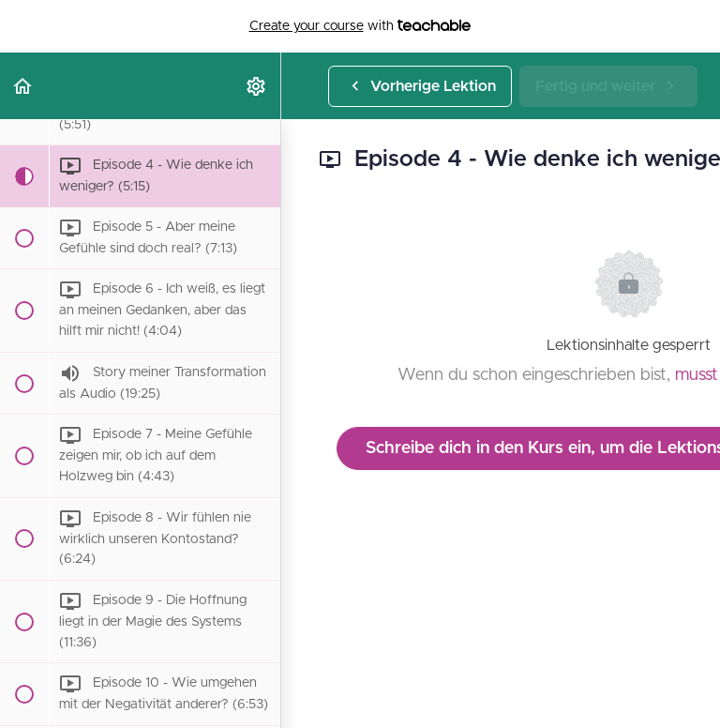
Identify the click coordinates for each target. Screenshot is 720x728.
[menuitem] (257, 86)
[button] (23, 86)
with (360, 26)
